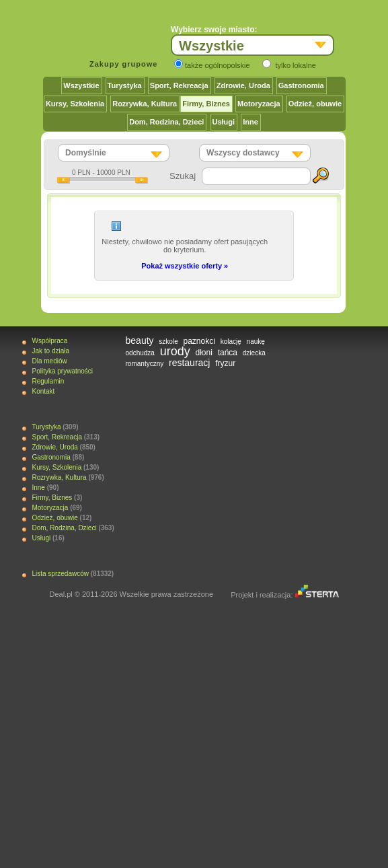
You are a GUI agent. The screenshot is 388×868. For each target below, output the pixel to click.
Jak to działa (50, 351)
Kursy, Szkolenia (75, 104)
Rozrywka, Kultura (145, 104)
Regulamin (48, 381)
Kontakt (43, 391)
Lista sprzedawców (60, 574)
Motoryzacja (259, 104)
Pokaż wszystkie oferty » (185, 266)
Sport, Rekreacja (179, 85)
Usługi (224, 122)
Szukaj (183, 176)
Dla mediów (49, 361)
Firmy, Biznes (206, 104)
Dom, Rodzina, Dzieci (166, 122)
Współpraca (49, 341)
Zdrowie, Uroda (243, 85)
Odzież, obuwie (315, 104)
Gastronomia (301, 85)
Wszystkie (81, 85)
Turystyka (125, 85)
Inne (250, 122)
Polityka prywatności (62, 371)
